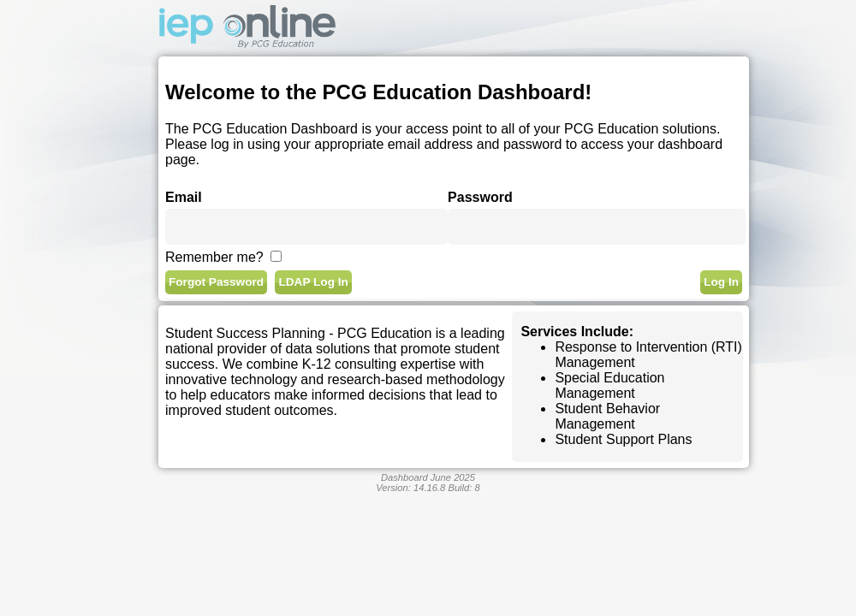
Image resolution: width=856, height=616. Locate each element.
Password (480, 197)
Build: (464, 488)
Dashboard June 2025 (428, 477)
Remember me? (214, 257)
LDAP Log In (313, 282)
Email (184, 197)
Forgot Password (216, 282)
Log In (721, 282)
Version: (410, 488)
